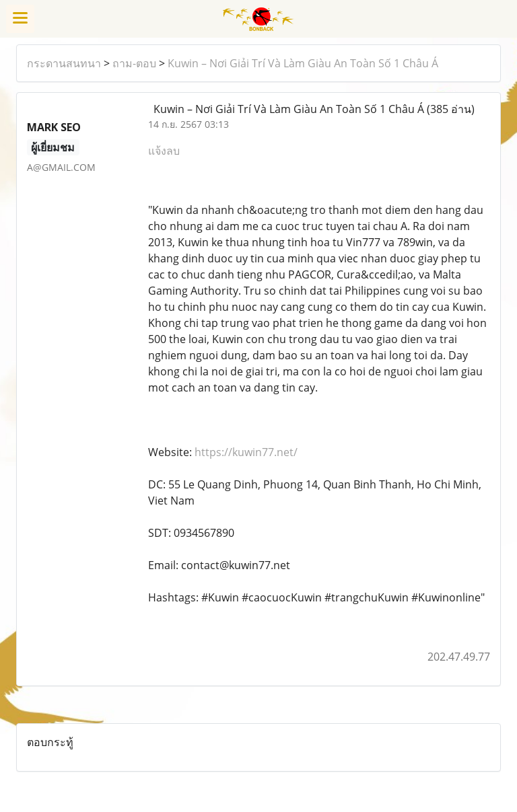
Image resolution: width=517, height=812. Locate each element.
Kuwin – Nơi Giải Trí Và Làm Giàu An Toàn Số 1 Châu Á (303, 63)
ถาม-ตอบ (134, 63)
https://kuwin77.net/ (246, 452)
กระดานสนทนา (64, 63)
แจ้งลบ (164, 151)
